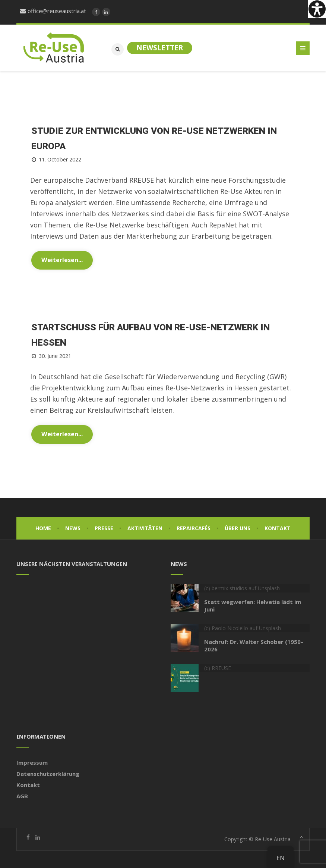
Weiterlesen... (62, 259)
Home (43, 527)
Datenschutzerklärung (48, 772)
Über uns (238, 527)
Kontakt (278, 527)
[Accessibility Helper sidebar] (317, 9)
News (73, 527)
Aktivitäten (145, 527)
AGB (22, 795)
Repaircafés (194, 527)
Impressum (32, 761)
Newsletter (160, 48)
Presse (104, 527)
